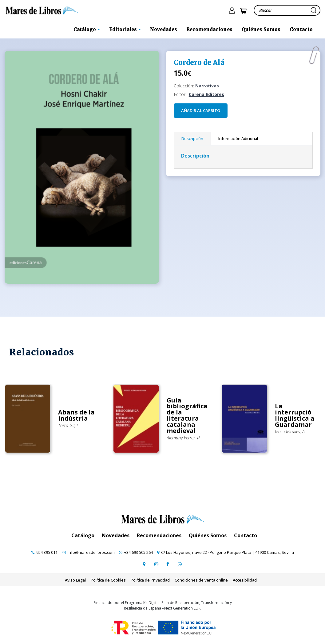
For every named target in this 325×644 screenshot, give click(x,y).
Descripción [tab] (192, 138)
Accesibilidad (245, 580)
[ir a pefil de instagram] (156, 564)
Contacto (301, 29)
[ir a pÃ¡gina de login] (232, 11)
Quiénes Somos (261, 29)
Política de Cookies (108, 580)
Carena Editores (206, 94)
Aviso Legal (75, 580)
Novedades (164, 29)
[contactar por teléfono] (44, 552)
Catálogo (83, 535)
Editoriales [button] (124, 29)
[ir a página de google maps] (145, 564)
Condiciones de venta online (201, 580)
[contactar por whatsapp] (180, 564)
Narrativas (207, 86)
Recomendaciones (209, 29)
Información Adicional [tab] (238, 138)
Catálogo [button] (85, 29)
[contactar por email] (88, 552)
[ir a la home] (42, 10)
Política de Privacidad (150, 580)
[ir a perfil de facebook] (168, 564)
